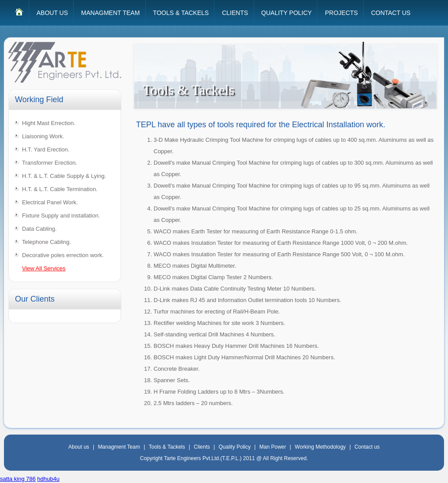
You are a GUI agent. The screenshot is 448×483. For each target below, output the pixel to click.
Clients (202, 447)
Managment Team (119, 447)
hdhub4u (49, 479)
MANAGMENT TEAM (110, 13)
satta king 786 (18, 479)
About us (79, 447)
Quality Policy (235, 447)
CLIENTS (235, 13)
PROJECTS (341, 13)
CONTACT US (391, 13)
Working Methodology (320, 447)
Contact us (367, 447)
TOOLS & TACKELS (181, 13)
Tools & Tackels (167, 447)
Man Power (273, 447)
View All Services (44, 268)
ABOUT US (52, 13)
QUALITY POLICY (287, 13)
